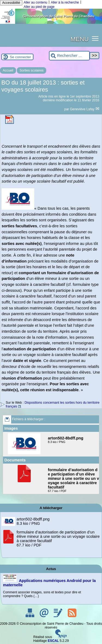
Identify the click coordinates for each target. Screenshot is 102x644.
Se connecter (20, 57)
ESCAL (53, 641)
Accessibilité (11, 3)
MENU (80, 39)
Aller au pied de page (39, 7)
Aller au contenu (35, 2)
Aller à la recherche (65, 2)
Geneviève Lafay (83, 109)
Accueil (8, 70)
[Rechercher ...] (69, 56)
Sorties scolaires (32, 70)
